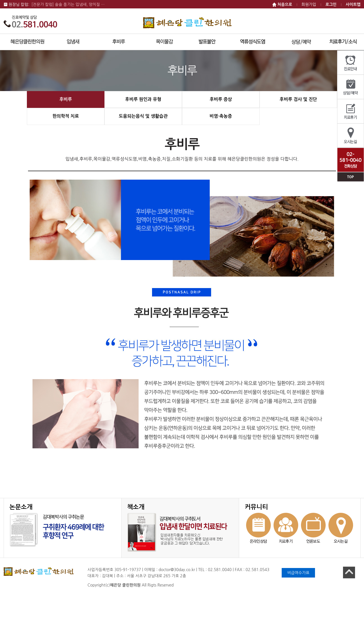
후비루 (66, 99)
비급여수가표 (298, 573)
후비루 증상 (221, 99)
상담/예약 (351, 87)
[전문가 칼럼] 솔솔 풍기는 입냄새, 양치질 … (68, 4)
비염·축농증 (221, 116)
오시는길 (351, 136)
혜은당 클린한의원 (187, 23)
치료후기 (351, 111)
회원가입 (309, 4)
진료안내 (351, 63)
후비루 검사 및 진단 (298, 99)
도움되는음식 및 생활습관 (143, 116)
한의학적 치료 (66, 116)
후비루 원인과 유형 (143, 99)
